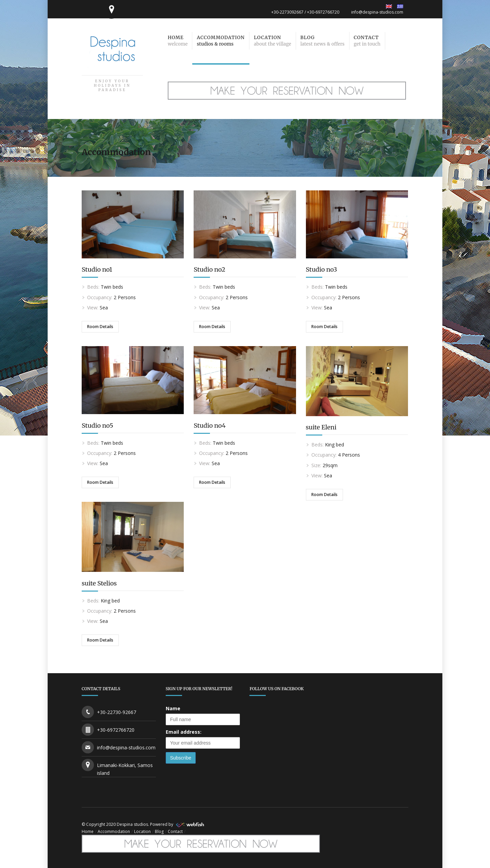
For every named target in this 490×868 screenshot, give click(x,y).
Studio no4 (210, 426)
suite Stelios (99, 583)
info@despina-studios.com (377, 12)
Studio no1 (97, 269)
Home (88, 831)
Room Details (100, 327)
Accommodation (114, 831)
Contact (175, 831)
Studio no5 (97, 426)
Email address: (184, 732)
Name (173, 708)
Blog (159, 831)
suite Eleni (321, 427)
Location (142, 831)
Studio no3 (322, 269)
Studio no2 (209, 269)
